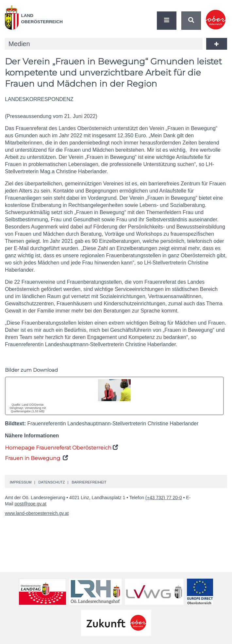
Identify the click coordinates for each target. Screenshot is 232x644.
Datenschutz (51, 482)
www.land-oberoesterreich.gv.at (37, 513)
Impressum (21, 482)
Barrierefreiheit (89, 482)
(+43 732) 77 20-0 (164, 498)
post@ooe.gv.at (31, 504)
